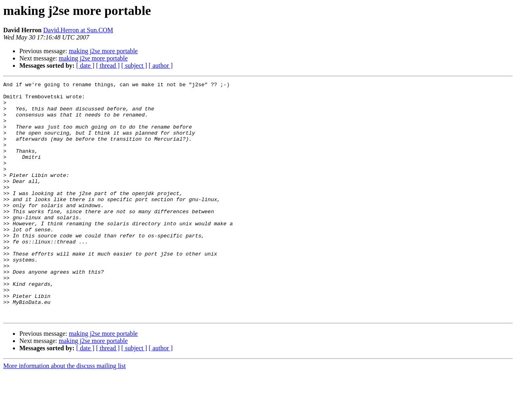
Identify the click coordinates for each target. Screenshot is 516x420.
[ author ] (161, 65)
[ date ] (85, 65)
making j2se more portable (103, 51)
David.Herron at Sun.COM (78, 30)
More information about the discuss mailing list (64, 413)
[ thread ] (108, 65)
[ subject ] (134, 65)
